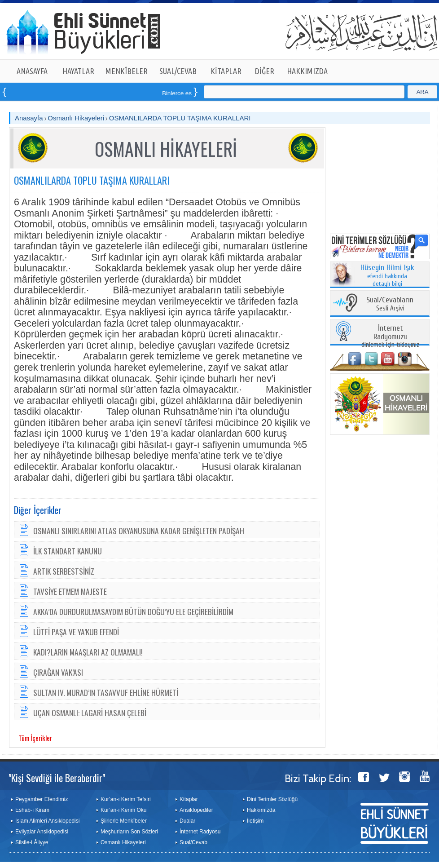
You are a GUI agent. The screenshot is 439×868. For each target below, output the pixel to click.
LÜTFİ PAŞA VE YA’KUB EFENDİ (76, 632)
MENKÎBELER (127, 71)
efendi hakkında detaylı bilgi (387, 276)
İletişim (255, 821)
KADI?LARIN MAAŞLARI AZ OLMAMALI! (88, 652)
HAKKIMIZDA (307, 71)
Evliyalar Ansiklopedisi (42, 832)
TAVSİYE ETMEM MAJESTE (70, 591)
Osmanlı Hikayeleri (76, 118)
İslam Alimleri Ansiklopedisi (47, 821)
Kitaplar (189, 799)
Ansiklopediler (196, 810)
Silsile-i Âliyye (32, 842)
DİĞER (265, 71)
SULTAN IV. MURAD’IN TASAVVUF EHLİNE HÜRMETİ (106, 692)
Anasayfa (29, 118)
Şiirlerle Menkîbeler (124, 821)
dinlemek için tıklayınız (391, 337)
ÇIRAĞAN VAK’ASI (58, 672)
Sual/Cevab (193, 842)
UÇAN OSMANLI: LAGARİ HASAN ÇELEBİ (90, 713)
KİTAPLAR (226, 71)
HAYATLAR (78, 71)
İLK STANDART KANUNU (68, 551)
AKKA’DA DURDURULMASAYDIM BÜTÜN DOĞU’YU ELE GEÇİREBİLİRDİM (133, 611)
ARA (423, 92)
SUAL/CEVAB (178, 71)
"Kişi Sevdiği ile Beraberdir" (57, 778)
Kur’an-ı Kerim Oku (123, 810)
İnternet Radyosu (200, 832)
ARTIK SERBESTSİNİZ (64, 571)
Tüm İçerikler (35, 738)
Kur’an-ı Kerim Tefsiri (126, 799)
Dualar (187, 821)
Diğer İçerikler (38, 510)
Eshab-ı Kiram (32, 810)
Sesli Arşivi (390, 304)
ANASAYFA (32, 71)
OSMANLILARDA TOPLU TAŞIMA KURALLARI (180, 118)
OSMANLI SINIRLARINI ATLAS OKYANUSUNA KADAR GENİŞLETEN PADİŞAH (139, 531)
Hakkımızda (261, 810)
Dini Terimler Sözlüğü (272, 799)
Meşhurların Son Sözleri (129, 832)
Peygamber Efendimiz (42, 799)
